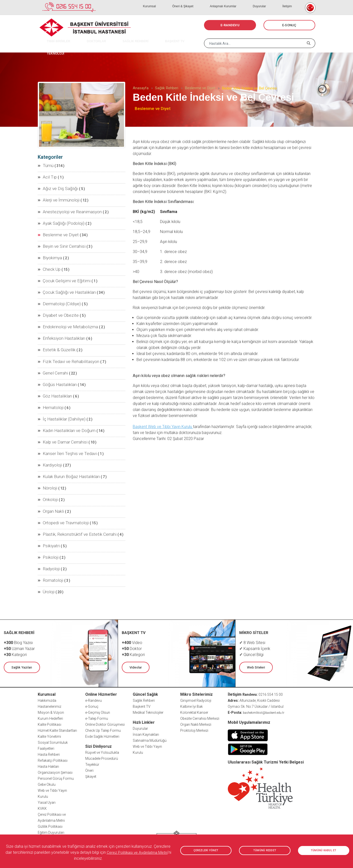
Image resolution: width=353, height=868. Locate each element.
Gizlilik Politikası (50, 787)
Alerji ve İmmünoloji (56, 196)
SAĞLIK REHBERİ (116, 37)
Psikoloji (47, 522)
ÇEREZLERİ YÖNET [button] (206, 850)
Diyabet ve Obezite (55, 301)
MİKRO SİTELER (254, 594)
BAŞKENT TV (148, 37)
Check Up (48, 259)
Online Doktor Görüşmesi (105, 685)
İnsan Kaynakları (146, 695)
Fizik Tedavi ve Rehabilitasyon (64, 343)
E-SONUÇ (289, 25)
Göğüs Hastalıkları (55, 364)
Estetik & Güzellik (54, 333)
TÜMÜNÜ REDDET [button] (265, 850)
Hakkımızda (47, 661)
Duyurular (272, 2)
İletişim (291, 2)
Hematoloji (49, 385)
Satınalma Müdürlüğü (150, 701)
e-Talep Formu (97, 679)
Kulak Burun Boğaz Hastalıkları (65, 448)
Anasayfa (141, 88)
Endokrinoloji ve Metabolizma (64, 312)
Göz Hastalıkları (53, 375)
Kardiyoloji (49, 438)
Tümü (45, 165)
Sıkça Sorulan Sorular (55, 799)
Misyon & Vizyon (51, 673)
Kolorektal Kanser (194, 673)
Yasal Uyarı (47, 763)
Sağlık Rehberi (167, 88)
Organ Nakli (50, 480)
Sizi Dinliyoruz (98, 707)
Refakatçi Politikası (53, 721)
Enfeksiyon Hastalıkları (58, 322)
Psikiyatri (48, 511)
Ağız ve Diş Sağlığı (54, 186)
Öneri (89, 731)
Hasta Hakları (48, 727)
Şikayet (91, 737)
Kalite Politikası (49, 685)
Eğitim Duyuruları (51, 793)
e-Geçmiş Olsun (98, 673)
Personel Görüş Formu (56, 739)
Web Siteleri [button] (255, 628)
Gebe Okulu (47, 745)
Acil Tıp (46, 175)
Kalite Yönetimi (49, 697)
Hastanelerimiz (49, 667)
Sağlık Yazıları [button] (21, 628)
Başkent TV (142, 667)
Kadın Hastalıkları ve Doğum (63, 406)
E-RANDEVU (230, 25)
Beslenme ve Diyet (200, 88)
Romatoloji (49, 543)
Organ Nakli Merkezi (196, 685)
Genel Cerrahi (51, 354)
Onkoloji (47, 469)
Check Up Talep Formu (103, 691)
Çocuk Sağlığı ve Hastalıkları (63, 280)
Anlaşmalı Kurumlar (244, 2)
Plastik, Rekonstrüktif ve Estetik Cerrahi (71, 501)
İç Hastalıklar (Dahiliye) (58, 396)
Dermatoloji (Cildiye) (56, 291)
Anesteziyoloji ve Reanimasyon (65, 207)
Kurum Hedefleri (50, 679)
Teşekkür (92, 725)
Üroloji (46, 553)
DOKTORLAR (84, 37)
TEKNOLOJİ (175, 37)
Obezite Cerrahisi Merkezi (200, 679)
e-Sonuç (92, 667)
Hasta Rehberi (49, 715)
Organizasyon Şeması (55, 733)
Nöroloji (47, 459)
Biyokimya (49, 249)
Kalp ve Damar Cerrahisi (59, 417)
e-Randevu (93, 661)
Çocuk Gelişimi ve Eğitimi (60, 270)
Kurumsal (185, 2)
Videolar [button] (134, 628)
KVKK (42, 769)
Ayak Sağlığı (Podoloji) (58, 217)
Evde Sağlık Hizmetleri (102, 697)
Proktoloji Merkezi (194, 691)
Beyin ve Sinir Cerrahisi (58, 238)
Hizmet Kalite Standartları (57, 691)
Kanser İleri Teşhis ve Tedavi (62, 427)
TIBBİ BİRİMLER (54, 37)
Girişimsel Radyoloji (196, 661)
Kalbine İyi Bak (191, 667)
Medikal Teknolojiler (148, 673)
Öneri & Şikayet (210, 2)
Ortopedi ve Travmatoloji (60, 490)
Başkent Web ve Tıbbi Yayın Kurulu (163, 427)
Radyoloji (48, 532)
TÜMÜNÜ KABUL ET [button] (324, 850)
